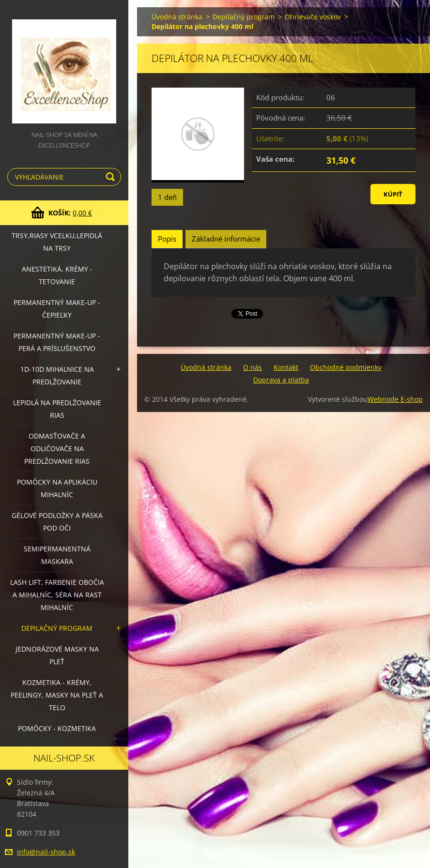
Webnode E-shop (395, 399)
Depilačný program (57, 628)
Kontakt (286, 367)
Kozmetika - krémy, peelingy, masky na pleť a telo (57, 695)
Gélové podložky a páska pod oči (57, 522)
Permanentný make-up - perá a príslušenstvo (57, 342)
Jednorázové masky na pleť (57, 655)
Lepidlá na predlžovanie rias (57, 409)
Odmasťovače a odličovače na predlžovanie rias (57, 449)
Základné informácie (226, 239)
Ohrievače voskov (313, 17)
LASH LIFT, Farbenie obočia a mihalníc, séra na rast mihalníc (57, 595)
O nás (253, 367)
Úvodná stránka (177, 17)
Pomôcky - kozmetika (57, 728)
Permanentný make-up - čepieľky (57, 309)
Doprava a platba (281, 380)
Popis (167, 239)
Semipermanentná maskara (57, 555)
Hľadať (112, 177)
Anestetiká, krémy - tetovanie (57, 275)
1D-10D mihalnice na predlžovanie (57, 375)
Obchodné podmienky (346, 367)
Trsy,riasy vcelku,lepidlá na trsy (57, 242)
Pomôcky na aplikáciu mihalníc (57, 488)
